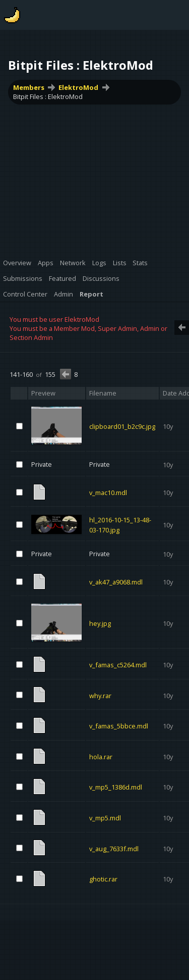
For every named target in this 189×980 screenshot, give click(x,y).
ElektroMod (78, 87)
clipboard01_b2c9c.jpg (122, 426)
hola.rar (101, 756)
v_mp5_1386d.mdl (116, 787)
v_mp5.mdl (105, 818)
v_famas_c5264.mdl (118, 665)
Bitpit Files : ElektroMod (48, 96)
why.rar (100, 695)
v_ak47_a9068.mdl (116, 581)
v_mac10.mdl (108, 492)
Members (29, 87)
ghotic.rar (103, 879)
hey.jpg (100, 623)
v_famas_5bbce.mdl (119, 726)
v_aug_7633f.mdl (114, 848)
